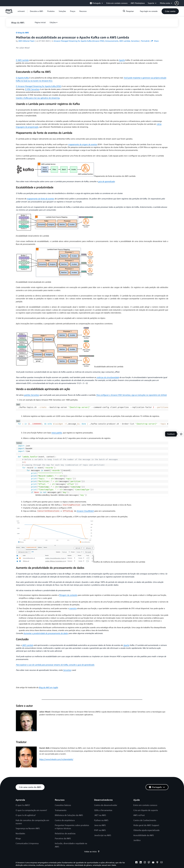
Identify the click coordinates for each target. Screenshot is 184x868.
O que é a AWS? (23, 805)
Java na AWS (100, 825)
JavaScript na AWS (103, 835)
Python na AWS (101, 820)
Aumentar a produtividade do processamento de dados (46, 633)
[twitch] (149, 863)
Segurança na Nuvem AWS (28, 828)
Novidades (20, 833)
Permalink (145, 41)
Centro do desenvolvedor (106, 805)
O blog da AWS (22, 33)
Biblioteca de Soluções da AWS (69, 815)
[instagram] (145, 863)
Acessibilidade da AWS (144, 835)
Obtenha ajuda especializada (146, 830)
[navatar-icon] (177, 3)
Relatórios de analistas (65, 833)
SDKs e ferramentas (103, 810)
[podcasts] (157, 863)
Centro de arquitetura (65, 820)
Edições (53, 22)
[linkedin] (141, 863)
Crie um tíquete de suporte (146, 810)
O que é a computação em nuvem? (31, 810)
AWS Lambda (28, 645)
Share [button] (155, 41)
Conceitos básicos (63, 805)
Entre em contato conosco (145, 805)
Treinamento (61, 810)
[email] (161, 863)
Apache (122, 60)
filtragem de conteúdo (68, 595)
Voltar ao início (92, 851)
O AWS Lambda (22, 60)
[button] (179, 3)
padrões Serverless (31, 395)
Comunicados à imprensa (27, 843)
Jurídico (137, 840)
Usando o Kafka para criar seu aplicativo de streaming (38, 98)
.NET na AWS (100, 815)
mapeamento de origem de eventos (83, 144)
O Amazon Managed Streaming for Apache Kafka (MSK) (39, 86)
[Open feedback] (181, 434)
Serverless (67, 670)
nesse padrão (57, 433)
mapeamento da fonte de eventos (40, 199)
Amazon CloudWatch (85, 511)
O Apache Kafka (22, 78)
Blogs (18, 838)
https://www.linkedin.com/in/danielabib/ (56, 759)
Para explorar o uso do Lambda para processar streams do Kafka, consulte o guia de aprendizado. (55, 665)
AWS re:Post (139, 815)
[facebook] (136, 863)
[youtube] (153, 863)
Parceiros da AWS (63, 838)
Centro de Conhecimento (145, 820)
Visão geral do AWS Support (146, 825)
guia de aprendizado (106, 181)
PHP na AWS (100, 830)
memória (73, 608)
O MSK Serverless (32, 89)
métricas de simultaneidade (108, 377)
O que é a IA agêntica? (26, 815)
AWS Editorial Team (26, 41)
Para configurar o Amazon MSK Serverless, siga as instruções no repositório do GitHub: (132, 395)
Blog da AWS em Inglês (48, 687)
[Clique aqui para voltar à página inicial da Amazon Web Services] (9, 13)
